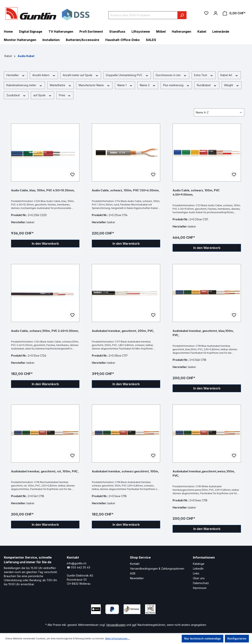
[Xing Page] (184, 608)
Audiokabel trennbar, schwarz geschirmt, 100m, (125, 471)
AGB (133, 573)
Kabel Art (229, 75)
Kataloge (199, 564)
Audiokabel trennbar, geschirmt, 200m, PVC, (123, 331)
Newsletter (137, 578)
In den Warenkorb (45, 244)
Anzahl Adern (44, 75)
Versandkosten (116, 625)
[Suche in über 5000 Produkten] (143, 15)
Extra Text (204, 75)
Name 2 (148, 85)
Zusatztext (16, 95)
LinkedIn (198, 569)
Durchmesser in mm (171, 75)
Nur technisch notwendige (203, 638)
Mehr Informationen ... (117, 638)
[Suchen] (182, 15)
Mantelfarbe (61, 85)
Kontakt (135, 564)
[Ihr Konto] (216, 13)
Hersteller (16, 75)
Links (196, 573)
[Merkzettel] (206, 13)
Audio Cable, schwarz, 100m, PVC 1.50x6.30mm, (126, 190)
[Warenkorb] (234, 13)
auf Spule (43, 95)
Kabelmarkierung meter (24, 85)
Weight (232, 85)
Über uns (199, 578)
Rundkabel (207, 85)
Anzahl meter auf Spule (81, 75)
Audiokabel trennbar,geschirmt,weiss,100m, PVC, (204, 473)
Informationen (204, 557)
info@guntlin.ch (77, 563)
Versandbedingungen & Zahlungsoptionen (157, 569)
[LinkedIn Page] (173, 608)
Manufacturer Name (94, 85)
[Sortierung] (219, 112)
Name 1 (125, 85)
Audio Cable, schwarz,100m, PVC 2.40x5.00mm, (45, 331)
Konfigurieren (237, 638)
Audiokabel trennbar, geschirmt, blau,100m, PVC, (203, 333)
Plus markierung (176, 85)
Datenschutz (201, 583)
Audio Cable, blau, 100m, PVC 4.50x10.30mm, (43, 190)
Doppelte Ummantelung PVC (127, 75)
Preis (65, 95)
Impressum (200, 588)
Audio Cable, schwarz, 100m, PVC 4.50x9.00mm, (196, 192)
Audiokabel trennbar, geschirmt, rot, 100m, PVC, (45, 471)
